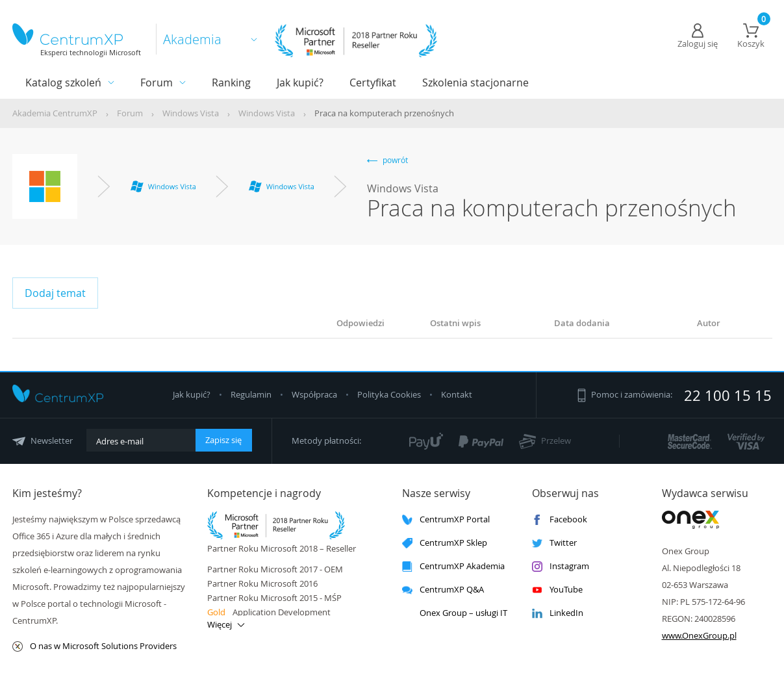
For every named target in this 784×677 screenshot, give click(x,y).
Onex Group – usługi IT (455, 613)
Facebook (560, 519)
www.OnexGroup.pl (699, 635)
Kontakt (457, 394)
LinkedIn (558, 613)
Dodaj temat (55, 293)
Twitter (554, 543)
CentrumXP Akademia (453, 566)
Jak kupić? (300, 83)
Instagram (561, 566)
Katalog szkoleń (63, 83)
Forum (157, 83)
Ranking (231, 83)
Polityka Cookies (390, 394)
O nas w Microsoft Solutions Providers (95, 646)
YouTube (557, 590)
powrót (387, 160)
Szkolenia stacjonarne (475, 83)
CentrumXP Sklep (445, 543)
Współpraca (314, 394)
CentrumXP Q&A (443, 590)
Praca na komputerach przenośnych (384, 113)
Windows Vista (191, 113)
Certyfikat (373, 83)
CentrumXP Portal (446, 519)
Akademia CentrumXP (55, 113)
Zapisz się (223, 440)
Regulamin (252, 394)
